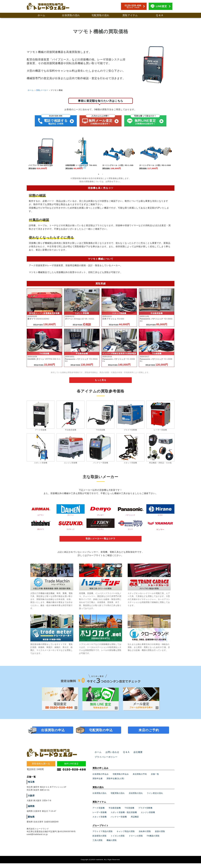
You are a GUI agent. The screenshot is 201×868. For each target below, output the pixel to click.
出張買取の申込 (53, 740)
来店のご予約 (149, 740)
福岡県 (31, 816)
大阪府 (31, 805)
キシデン (100, 527)
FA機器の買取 (153, 841)
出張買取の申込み (101, 779)
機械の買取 (112, 845)
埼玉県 (31, 792)
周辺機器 (135, 822)
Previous (25, 154)
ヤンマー (160, 527)
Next (176, 154)
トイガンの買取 (118, 841)
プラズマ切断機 (145, 813)
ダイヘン (71, 512)
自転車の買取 (145, 836)
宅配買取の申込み (121, 779)
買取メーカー (42, 90)
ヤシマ (130, 527)
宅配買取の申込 (101, 740)
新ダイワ (41, 527)
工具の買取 (98, 845)
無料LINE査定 (71, 773)
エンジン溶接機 (148, 817)
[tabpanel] (45, 153)
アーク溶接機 (99, 813)
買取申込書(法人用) (115, 783)
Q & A (160, 15)
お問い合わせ (111, 762)
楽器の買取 (160, 836)
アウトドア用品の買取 (103, 836)
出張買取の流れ (71, 15)
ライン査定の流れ (155, 798)
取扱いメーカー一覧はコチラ (100, 541)
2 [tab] (103, 174)
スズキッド (71, 527)
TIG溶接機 (130, 813)
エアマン (41, 512)
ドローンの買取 (136, 841)
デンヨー (100, 512)
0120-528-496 (133, 6)
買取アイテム (130, 15)
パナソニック (130, 512)
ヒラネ (160, 512)
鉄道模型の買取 (100, 841)
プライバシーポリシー (153, 762)
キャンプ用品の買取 (126, 836)
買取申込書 (98, 783)
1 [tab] (99, 174)
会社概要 (134, 762)
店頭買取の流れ (136, 798)
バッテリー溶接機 (119, 822)
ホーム (41, 15)
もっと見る (100, 382)
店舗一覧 (155, 779)
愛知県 (31, 827)
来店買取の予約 (140, 779)
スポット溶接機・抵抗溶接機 (124, 817)
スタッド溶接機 (100, 822)
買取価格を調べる (41, 773)
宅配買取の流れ (100, 15)
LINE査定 (161, 6)
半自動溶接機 (115, 813)
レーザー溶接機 (100, 817)
